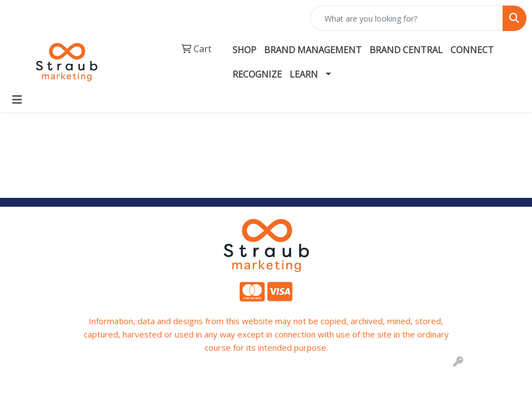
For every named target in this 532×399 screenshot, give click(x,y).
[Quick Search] (407, 18)
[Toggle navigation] (17, 100)
